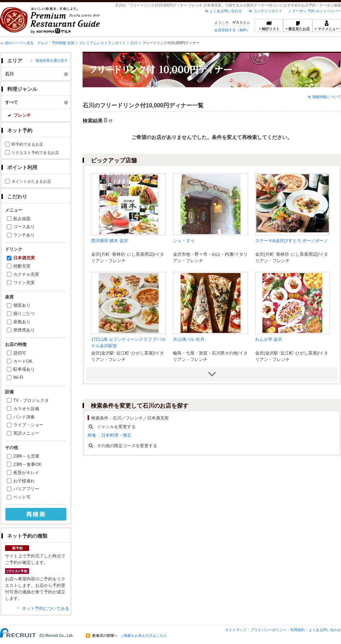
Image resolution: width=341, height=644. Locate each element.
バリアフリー (26, 489)
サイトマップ (236, 630)
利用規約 (298, 630)
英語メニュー (26, 433)
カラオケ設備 (26, 409)
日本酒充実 (24, 258)
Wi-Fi (18, 377)
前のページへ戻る (19, 43)
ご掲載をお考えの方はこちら (144, 636)
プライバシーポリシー (268, 630)
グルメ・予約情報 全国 (56, 43)
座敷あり (22, 322)
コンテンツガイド (268, 11)
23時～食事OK (27, 464)
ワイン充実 (24, 283)
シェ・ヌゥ (184, 241)
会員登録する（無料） (232, 30)
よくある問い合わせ (226, 11)
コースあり (24, 227)
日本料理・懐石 (116, 435)
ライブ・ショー (28, 425)
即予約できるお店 (27, 144)
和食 (92, 435)
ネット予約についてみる (46, 608)
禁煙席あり (24, 330)
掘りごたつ (24, 314)
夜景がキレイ (26, 473)
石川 (134, 43)
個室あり (22, 305)
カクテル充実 (26, 274)
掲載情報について (327, 97)
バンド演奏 (24, 417)
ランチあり (24, 235)
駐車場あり (24, 369)
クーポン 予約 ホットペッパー (317, 11)
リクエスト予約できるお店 (35, 153)
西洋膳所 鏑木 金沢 (110, 241)
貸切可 (20, 353)
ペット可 (22, 497)
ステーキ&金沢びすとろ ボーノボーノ (292, 241)
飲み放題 (22, 219)
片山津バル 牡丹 (189, 339)
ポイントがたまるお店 (31, 181)
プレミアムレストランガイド (102, 43)
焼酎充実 (22, 266)
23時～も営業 (26, 456)
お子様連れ (24, 481)
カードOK (23, 361)
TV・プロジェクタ (31, 400)
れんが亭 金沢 (269, 339)
